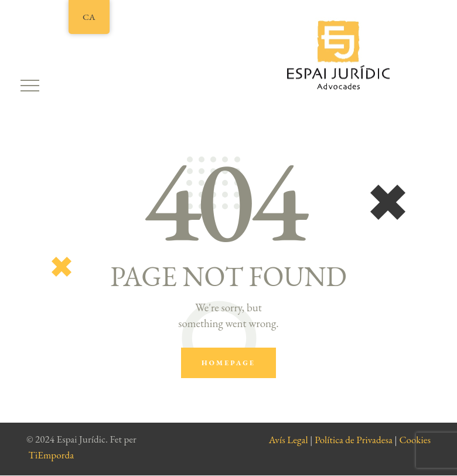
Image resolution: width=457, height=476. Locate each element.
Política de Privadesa (354, 440)
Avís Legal (289, 440)
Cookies (415, 440)
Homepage (228, 363)
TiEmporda (52, 455)
